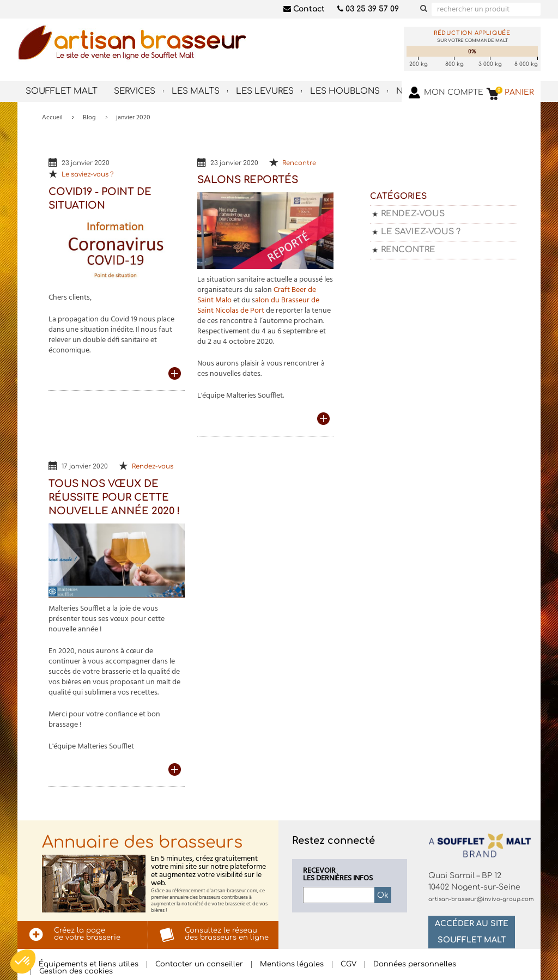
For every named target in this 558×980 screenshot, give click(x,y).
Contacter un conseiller (199, 964)
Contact (304, 9)
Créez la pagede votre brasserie (87, 934)
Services (135, 91)
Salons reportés (248, 180)
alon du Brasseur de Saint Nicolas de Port (258, 306)
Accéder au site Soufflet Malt (472, 932)
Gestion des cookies (76, 972)
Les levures (265, 91)
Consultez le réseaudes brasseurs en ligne (227, 934)
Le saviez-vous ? (87, 175)
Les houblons (345, 91)
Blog (89, 118)
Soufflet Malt (62, 91)
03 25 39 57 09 (368, 9)
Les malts (196, 91)
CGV (348, 964)
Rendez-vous (153, 467)
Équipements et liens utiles (89, 964)
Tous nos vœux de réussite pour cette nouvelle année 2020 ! (114, 497)
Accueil (52, 118)
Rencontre (299, 163)
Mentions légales (292, 964)
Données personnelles (415, 964)
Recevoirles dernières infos (338, 875)
